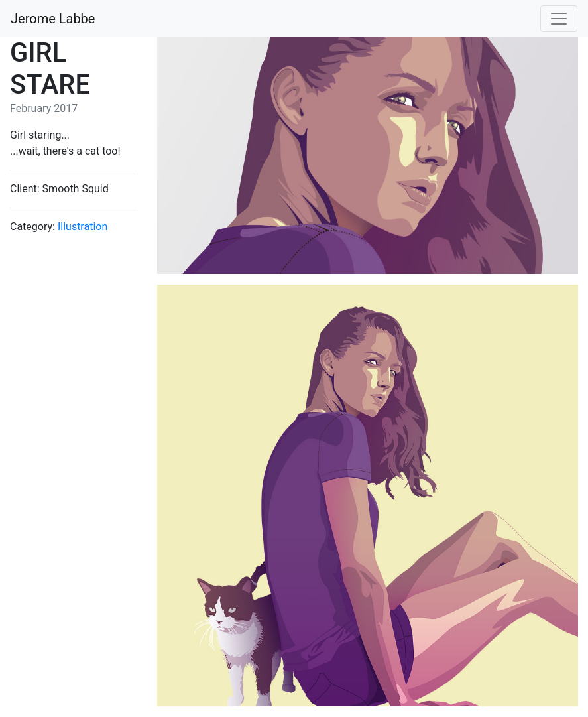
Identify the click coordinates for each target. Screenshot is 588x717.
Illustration (83, 227)
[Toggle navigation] (559, 19)
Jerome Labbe (53, 19)
